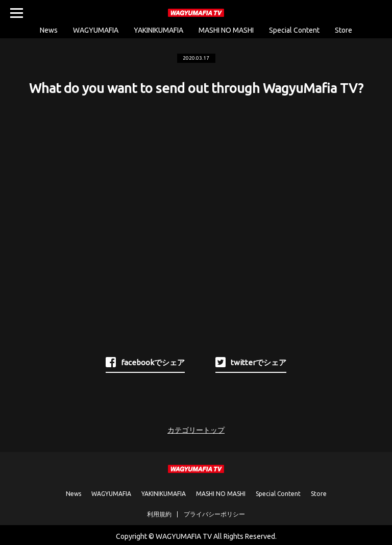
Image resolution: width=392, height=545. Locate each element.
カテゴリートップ (196, 430)
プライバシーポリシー (214, 514)
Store (344, 30)
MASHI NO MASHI (226, 30)
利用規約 (159, 514)
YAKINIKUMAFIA (158, 30)
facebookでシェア (145, 362)
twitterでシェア (251, 362)
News (49, 30)
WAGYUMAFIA (96, 30)
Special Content (294, 30)
